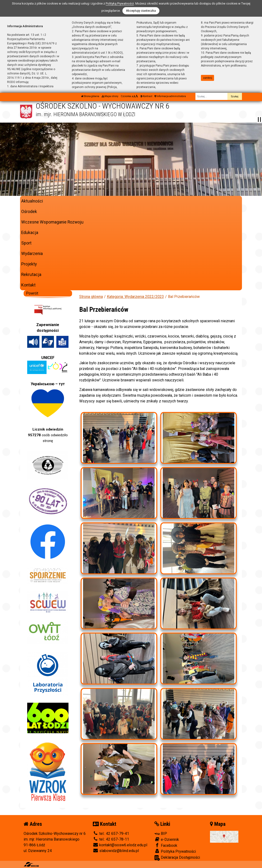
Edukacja (30, 233)
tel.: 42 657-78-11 (111, 839)
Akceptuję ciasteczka (141, 11)
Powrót (32, 293)
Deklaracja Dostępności (177, 858)
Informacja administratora (170, 96)
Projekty (29, 264)
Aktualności (32, 201)
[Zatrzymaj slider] (259, 120)
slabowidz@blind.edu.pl (116, 851)
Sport (26, 243)
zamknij (208, 78)
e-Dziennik (167, 839)
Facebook (166, 845)
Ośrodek (29, 212)
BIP (161, 834)
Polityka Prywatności (175, 851)
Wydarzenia (32, 254)
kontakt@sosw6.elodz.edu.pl (120, 845)
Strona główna (90, 96)
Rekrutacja (31, 275)
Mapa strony (110, 96)
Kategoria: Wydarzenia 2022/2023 (135, 297)
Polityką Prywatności (120, 3)
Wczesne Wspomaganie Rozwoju (52, 222)
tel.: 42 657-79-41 (111, 834)
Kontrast (146, 96)
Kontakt (28, 285)
